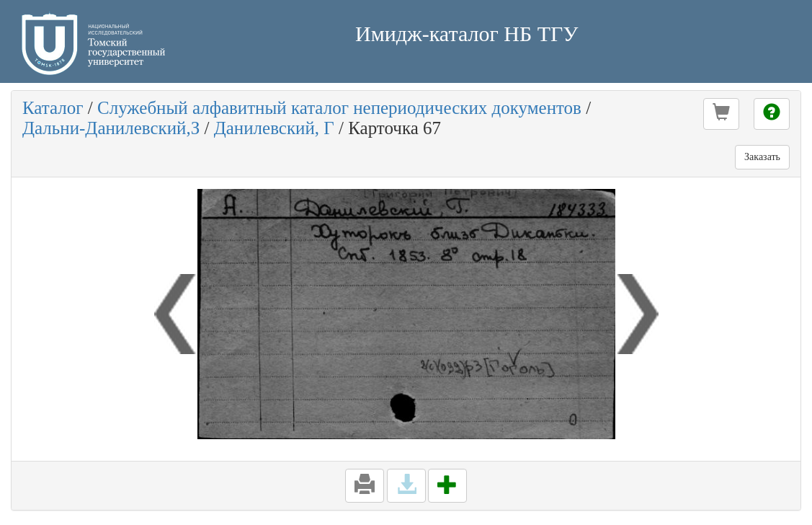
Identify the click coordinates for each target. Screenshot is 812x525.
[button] (721, 114)
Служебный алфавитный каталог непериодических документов (339, 108)
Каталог (53, 108)
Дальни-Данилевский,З (111, 128)
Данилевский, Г (274, 128)
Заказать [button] (762, 157)
